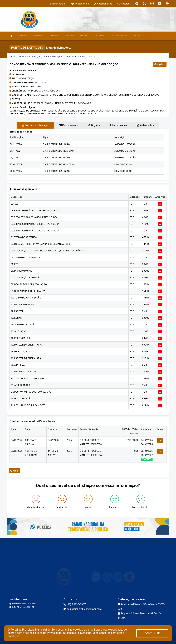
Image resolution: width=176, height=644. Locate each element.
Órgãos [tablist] (94, 125)
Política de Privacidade (47, 633)
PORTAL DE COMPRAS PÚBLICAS (43, 91)
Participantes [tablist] (118, 125)
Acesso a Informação (30, 57)
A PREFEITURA (23, 36)
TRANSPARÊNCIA (100, 36)
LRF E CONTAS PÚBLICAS (120, 36)
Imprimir (160, 64)
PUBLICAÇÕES (139, 36)
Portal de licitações (53, 57)
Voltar (14, 471)
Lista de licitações (75, 57)
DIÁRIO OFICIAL (70, 36)
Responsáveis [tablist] (69, 125)
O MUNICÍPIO (38, 36)
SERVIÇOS (84, 36)
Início (12, 57)
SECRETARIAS (54, 36)
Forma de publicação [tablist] (36, 125)
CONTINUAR (152, 633)
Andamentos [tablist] (145, 125)
